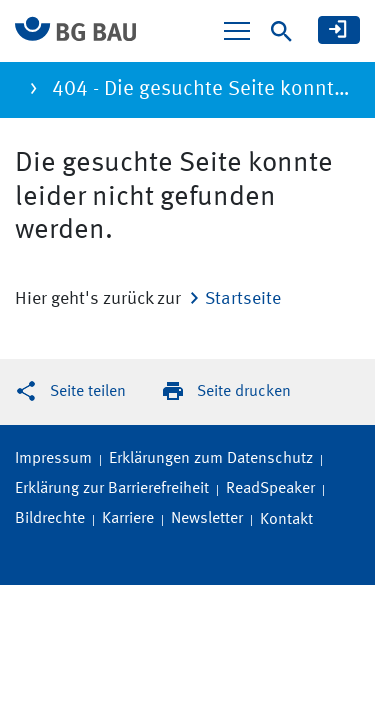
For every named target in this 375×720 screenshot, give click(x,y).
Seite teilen (88, 392)
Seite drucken (244, 392)
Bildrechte (50, 519)
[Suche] (281, 31)
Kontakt (286, 520)
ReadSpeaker (270, 489)
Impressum (53, 459)
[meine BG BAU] (339, 30)
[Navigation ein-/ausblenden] (237, 31)
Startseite (243, 299)
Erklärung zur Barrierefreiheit (112, 489)
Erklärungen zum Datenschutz (211, 459)
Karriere (128, 519)
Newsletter (207, 519)
